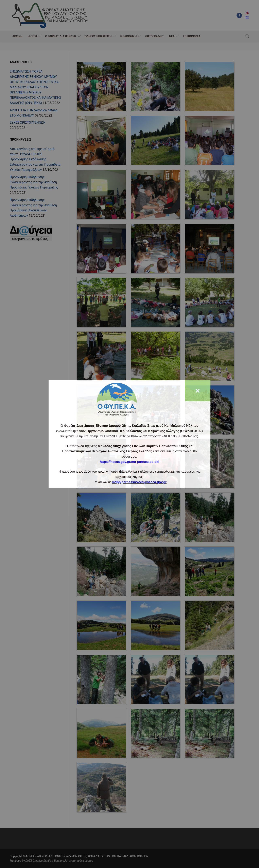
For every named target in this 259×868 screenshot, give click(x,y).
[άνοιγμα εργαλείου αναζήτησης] (247, 36)
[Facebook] (239, 15)
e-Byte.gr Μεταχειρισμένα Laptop (72, 861)
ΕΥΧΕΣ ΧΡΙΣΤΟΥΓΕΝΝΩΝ (28, 123)
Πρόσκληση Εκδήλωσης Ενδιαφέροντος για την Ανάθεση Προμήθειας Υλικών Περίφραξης (34, 182)
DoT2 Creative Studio (38, 861)
